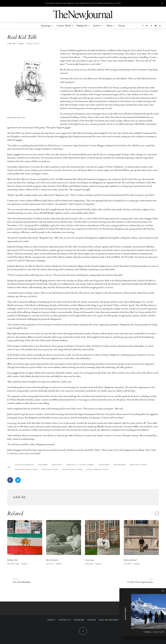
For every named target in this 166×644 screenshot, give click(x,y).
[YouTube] (156, 26)
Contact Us (64, 620)
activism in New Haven (25, 465)
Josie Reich (50, 564)
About (109, 26)
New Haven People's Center (27, 470)
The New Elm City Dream (72, 470)
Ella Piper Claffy (13, 564)
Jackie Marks (105, 465)
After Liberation (52, 560)
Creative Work (64, 26)
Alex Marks (43, 465)
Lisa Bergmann (120, 465)
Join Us (51, 620)
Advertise (79, 620)
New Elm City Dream (139, 465)
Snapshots (21, 44)
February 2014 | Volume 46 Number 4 (81, 465)
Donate (122, 26)
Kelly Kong (89, 564)
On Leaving (89, 560)
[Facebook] (143, 26)
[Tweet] (18, 480)
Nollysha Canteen (50, 470)
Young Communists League (98, 470)
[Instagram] (151, 26)
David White (58, 465)
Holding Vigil (12, 560)
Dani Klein (128, 564)
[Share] (10, 480)
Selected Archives (109, 620)
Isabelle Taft (11, 44)
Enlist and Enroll (130, 560)
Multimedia (82, 26)
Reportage (46, 26)
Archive (97, 26)
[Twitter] (147, 26)
